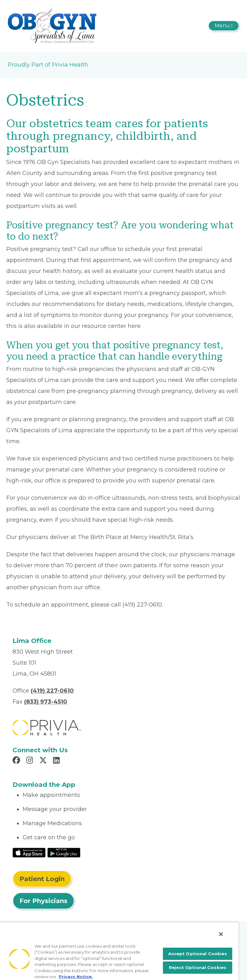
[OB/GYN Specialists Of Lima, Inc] (52, 25)
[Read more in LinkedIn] (57, 761)
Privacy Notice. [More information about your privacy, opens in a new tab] (76, 977)
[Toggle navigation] (224, 26)
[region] (119, 951)
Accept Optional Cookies (198, 954)
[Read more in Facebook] (17, 761)
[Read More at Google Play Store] (64, 852)
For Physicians (43, 901)
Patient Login (42, 879)
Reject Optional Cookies (198, 967)
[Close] (221, 934)
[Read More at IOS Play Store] (29, 852)
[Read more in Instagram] (31, 761)
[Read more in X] (44, 761)
